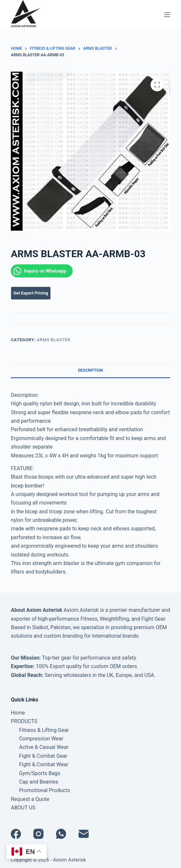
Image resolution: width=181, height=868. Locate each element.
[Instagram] (38, 834)
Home (18, 713)
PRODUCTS (24, 721)
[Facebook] (16, 834)
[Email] (84, 834)
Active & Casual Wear (44, 747)
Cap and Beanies (38, 782)
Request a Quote (30, 799)
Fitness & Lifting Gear (44, 730)
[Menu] (167, 15)
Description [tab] (90, 370)
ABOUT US (23, 808)
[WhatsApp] (61, 834)
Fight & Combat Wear (44, 764)
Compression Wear (41, 739)
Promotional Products (44, 790)
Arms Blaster (53, 340)
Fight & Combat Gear (43, 756)
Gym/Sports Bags (40, 773)
